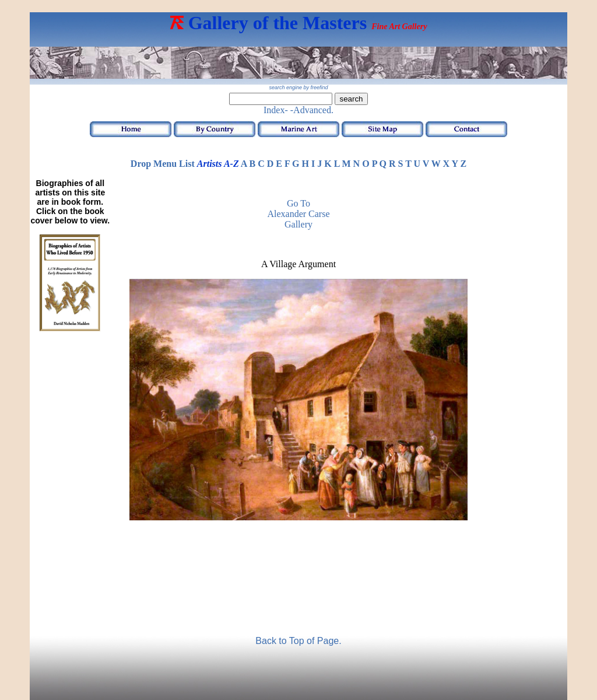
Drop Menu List (163, 164)
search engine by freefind (298, 87)
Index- (276, 110)
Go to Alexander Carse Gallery (298, 214)
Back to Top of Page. (298, 641)
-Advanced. (312, 110)
